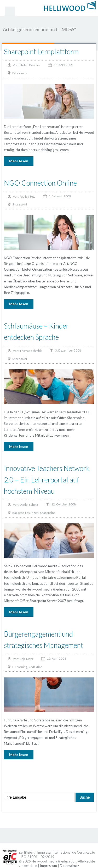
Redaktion (35, 667)
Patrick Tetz (27, 196)
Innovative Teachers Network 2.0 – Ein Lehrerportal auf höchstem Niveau (47, 479)
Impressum (48, 866)
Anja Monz (27, 659)
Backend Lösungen (25, 513)
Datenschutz (69, 866)
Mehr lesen (19, 161)
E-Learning (20, 73)
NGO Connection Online (40, 183)
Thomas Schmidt (31, 351)
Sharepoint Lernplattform (41, 51)
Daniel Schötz (29, 505)
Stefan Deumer (30, 65)
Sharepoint (20, 204)
